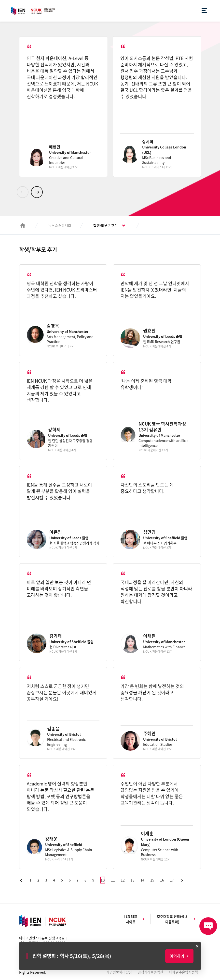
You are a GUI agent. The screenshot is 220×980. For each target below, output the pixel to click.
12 (123, 880)
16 (162, 880)
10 (103, 880)
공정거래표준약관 (151, 972)
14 (142, 880)
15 (152, 880)
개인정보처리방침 (119, 972)
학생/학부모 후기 (105, 225)
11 (113, 880)
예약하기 (177, 956)
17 (172, 880)
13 (133, 880)
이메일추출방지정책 (184, 972)
